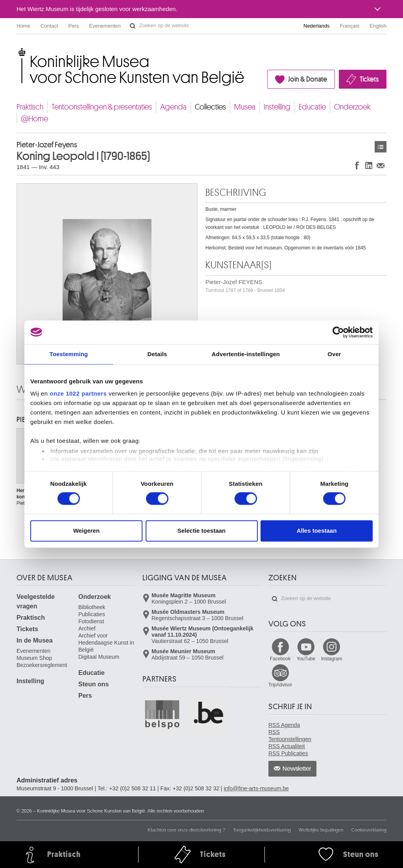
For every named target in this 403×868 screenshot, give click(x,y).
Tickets (369, 79)
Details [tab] (157, 354)
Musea (245, 107)
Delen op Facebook (357, 165)
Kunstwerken (381, 147)
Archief (87, 628)
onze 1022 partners (78, 393)
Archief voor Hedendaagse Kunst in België (106, 643)
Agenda (173, 107)
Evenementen (105, 26)
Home (23, 26)
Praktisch (30, 107)
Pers (74, 26)
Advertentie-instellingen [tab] (246, 354)
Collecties (210, 107)
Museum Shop (34, 658)
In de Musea (35, 640)
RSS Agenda (284, 725)
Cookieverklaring (369, 830)
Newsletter (297, 769)
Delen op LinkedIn (369, 165)
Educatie (312, 107)
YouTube (306, 659)
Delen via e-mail (381, 165)
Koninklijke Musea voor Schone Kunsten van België (18, 51)
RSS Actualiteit (287, 746)
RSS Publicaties (288, 753)
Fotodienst (91, 621)
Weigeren (86, 531)
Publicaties (92, 614)
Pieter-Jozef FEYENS (245, 286)
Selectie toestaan (202, 531)
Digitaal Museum (99, 657)
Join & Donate (308, 79)
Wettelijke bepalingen (321, 830)
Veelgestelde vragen (36, 601)
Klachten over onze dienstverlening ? (186, 830)
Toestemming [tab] (69, 354)
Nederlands (317, 26)
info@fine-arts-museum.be (256, 788)
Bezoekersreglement (42, 665)
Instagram (332, 659)
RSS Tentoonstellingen (290, 736)
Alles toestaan (317, 531)
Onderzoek (352, 107)
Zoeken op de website (133, 26)
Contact (49, 26)
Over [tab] (334, 354)
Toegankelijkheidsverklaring (262, 830)
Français (350, 26)
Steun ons (93, 684)
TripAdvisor (280, 685)
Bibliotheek (92, 607)
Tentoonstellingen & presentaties (102, 107)
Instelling (277, 107)
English (378, 26)
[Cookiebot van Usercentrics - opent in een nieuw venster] (338, 332)
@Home (34, 119)
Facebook (280, 659)
